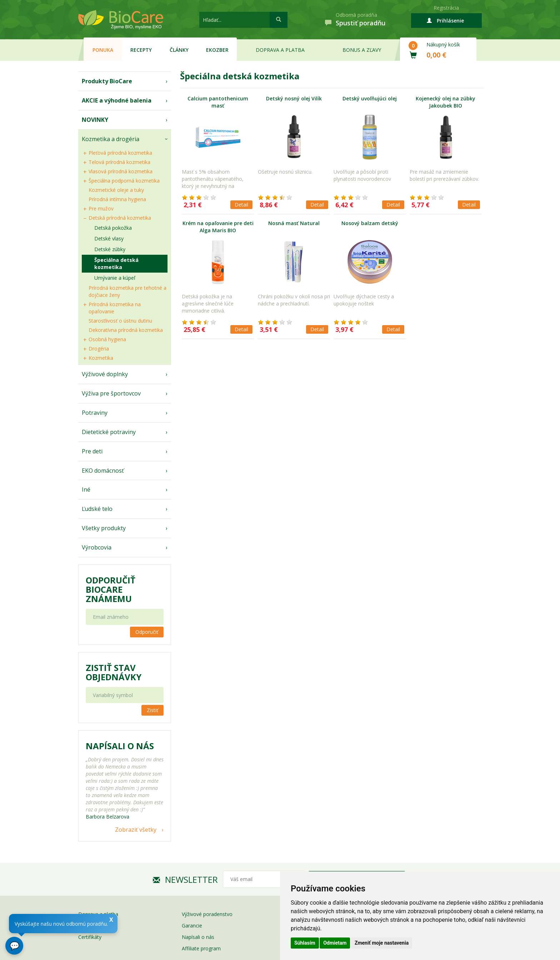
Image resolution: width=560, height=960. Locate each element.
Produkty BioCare (107, 81)
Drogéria (99, 349)
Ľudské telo (97, 509)
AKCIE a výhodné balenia (117, 100)
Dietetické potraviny (109, 432)
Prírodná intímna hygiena (117, 199)
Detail (241, 205)
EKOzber (217, 50)
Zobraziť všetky (136, 830)
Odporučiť (147, 632)
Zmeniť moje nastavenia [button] (382, 943)
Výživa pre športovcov (111, 393)
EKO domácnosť (103, 471)
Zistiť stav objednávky (114, 672)
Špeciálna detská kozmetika (116, 263)
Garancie (192, 926)
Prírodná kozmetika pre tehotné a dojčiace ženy (127, 291)
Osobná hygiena (107, 339)
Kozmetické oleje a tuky (116, 190)
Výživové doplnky (105, 374)
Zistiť (152, 710)
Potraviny (95, 413)
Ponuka (103, 50)
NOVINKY (95, 120)
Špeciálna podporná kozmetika (124, 181)
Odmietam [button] (335, 943)
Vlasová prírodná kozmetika (121, 171)
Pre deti (92, 451)
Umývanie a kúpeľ (115, 278)
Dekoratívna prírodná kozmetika (126, 330)
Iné (86, 489)
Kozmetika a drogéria (111, 139)
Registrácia (446, 8)
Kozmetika (101, 358)
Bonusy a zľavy (96, 926)
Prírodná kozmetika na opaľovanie (115, 308)
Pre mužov (101, 208)
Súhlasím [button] (305, 943)
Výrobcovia (97, 547)
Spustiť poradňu (361, 23)
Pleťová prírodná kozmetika (120, 153)
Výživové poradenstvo (207, 914)
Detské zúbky (110, 249)
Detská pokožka (113, 228)
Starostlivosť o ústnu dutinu (120, 321)
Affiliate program (201, 948)
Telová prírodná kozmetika (119, 162)
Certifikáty (90, 937)
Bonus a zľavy (362, 50)
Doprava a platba (280, 50)
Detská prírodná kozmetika (120, 218)
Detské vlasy (109, 238)
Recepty (141, 50)
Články (179, 50)
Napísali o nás (198, 937)
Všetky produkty (104, 528)
